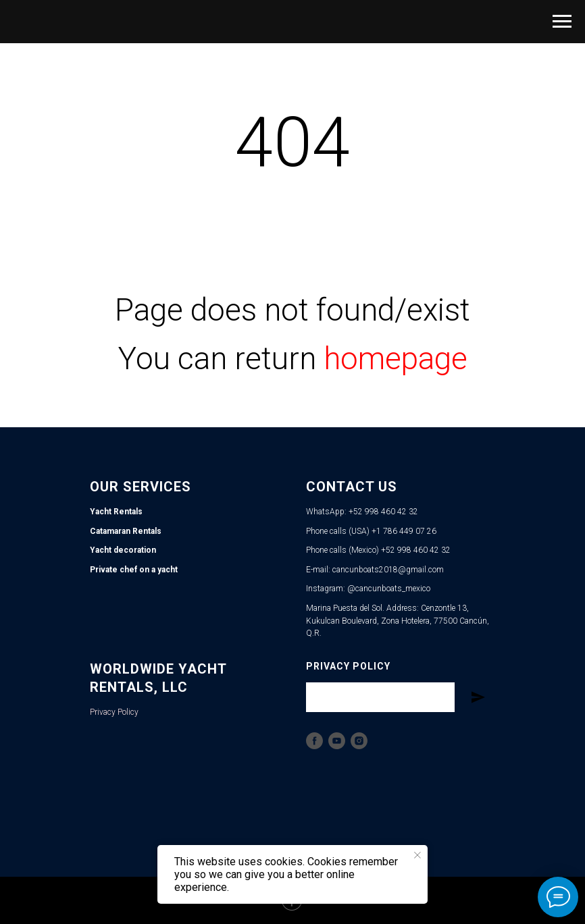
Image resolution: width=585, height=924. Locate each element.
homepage (396, 358)
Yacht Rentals (116, 512)
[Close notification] (417, 855)
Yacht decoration (123, 550)
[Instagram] (359, 741)
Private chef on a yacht (134, 570)
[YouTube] (337, 741)
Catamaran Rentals (126, 531)
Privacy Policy (114, 712)
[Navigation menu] (562, 22)
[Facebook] (314, 741)
